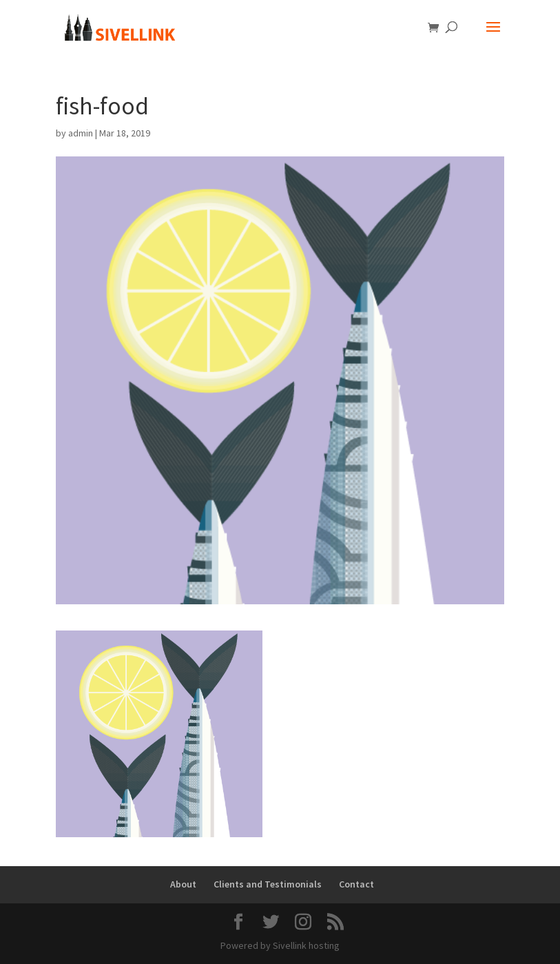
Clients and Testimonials (268, 884)
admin (81, 133)
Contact (356, 884)
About (183, 884)
